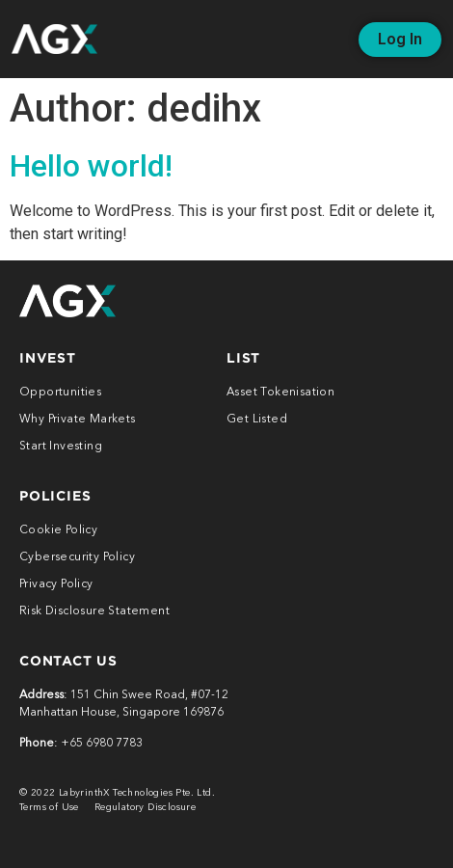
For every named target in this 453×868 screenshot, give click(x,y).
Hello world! (91, 166)
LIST (243, 357)
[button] (400, 40)
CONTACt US (68, 660)
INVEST (48, 357)
